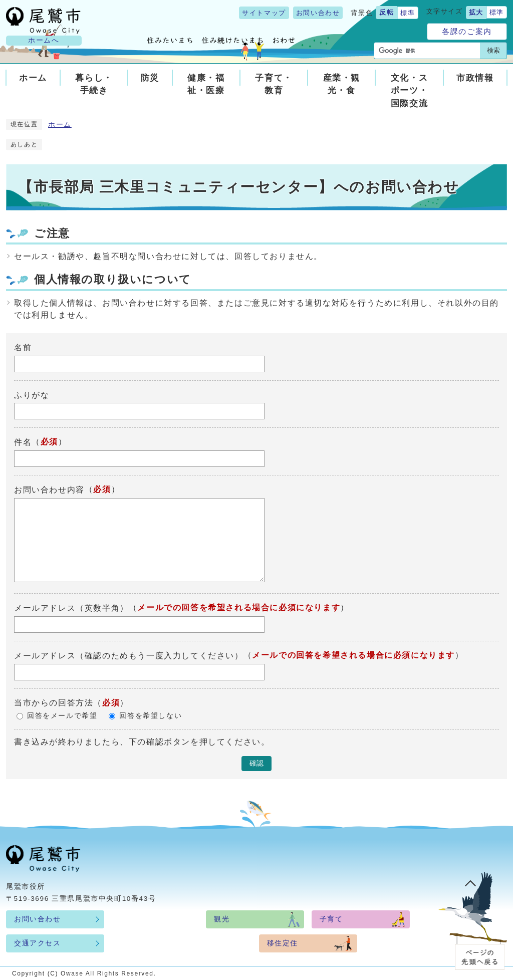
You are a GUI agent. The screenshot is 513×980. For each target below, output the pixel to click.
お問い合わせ (318, 13)
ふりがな (32, 395)
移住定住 (283, 943)
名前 (23, 347)
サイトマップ (264, 13)
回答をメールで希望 (62, 716)
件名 (23, 442)
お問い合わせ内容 (49, 490)
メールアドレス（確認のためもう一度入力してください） (129, 656)
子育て (331, 919)
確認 (256, 763)
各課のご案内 (467, 31)
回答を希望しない (151, 716)
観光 (222, 919)
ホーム (60, 125)
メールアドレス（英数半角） (71, 608)
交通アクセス (38, 943)
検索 (493, 50)
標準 (408, 13)
